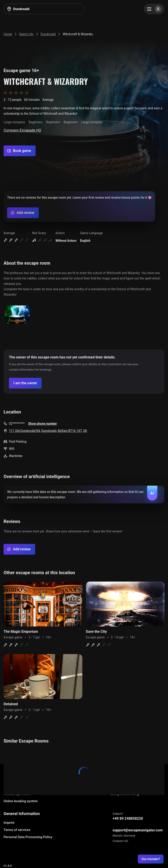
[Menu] (154, 9)
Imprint (9, 823)
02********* (17, 424)
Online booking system (21, 801)
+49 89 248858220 (128, 819)
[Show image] (17, 315)
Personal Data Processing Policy (28, 837)
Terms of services (17, 830)
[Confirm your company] (25, 383)
